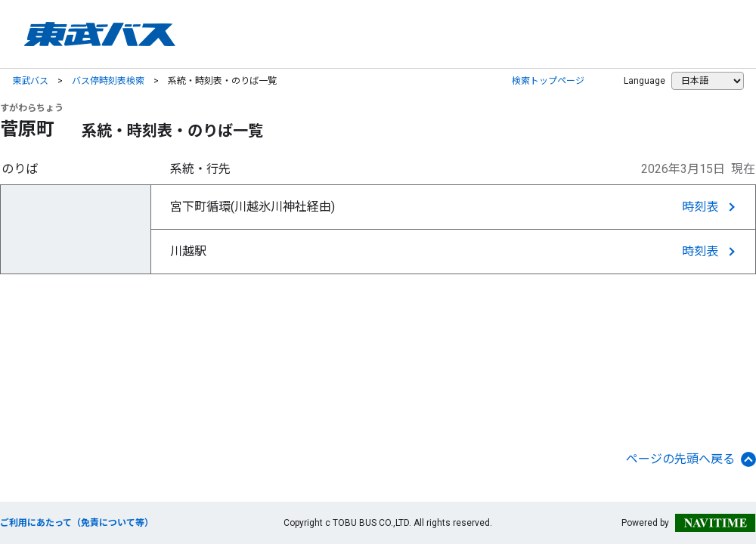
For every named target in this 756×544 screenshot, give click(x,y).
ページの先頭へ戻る (691, 459)
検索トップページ (548, 81)
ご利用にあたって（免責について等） (77, 523)
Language (644, 81)
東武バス (30, 81)
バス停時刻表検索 (108, 81)
